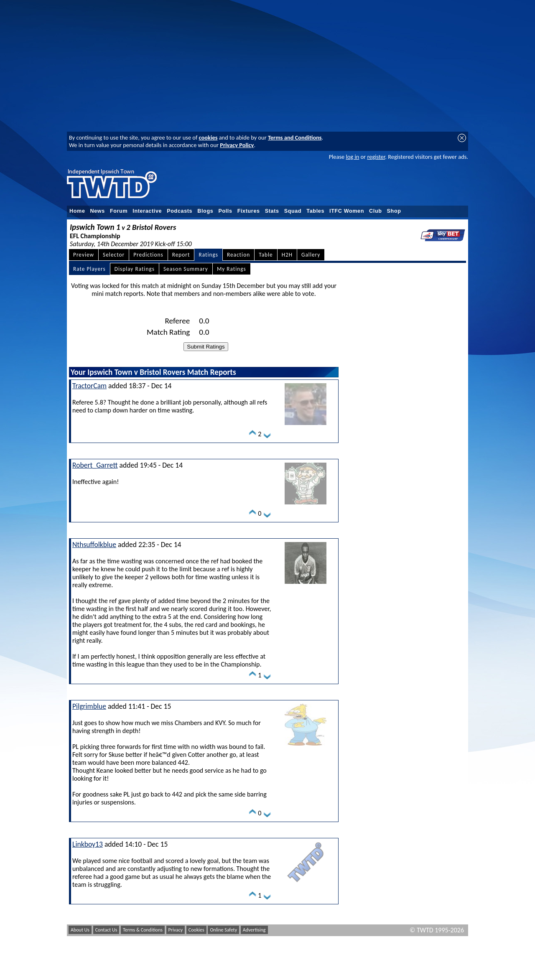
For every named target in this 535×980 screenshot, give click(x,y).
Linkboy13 (88, 844)
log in (352, 157)
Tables (315, 211)
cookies (208, 137)
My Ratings (232, 269)
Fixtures (249, 211)
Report (181, 255)
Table (266, 255)
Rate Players (89, 269)
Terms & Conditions (143, 930)
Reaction (238, 255)
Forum (119, 211)
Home (77, 211)
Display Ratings (135, 269)
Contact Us (106, 930)
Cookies (196, 930)
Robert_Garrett (95, 465)
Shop (394, 211)
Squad (293, 211)
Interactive (147, 211)
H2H (287, 255)
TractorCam (89, 386)
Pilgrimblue (89, 706)
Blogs (205, 211)
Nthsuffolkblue (94, 545)
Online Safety (223, 930)
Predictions (148, 255)
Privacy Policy (237, 145)
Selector (114, 255)
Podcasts (180, 211)
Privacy (176, 930)
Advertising (254, 930)
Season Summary (186, 269)
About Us (80, 930)
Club (376, 211)
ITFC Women (347, 211)
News (98, 211)
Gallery (311, 255)
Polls (225, 211)
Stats (272, 211)
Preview (84, 255)
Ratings (208, 255)
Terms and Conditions (295, 137)
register (376, 157)
